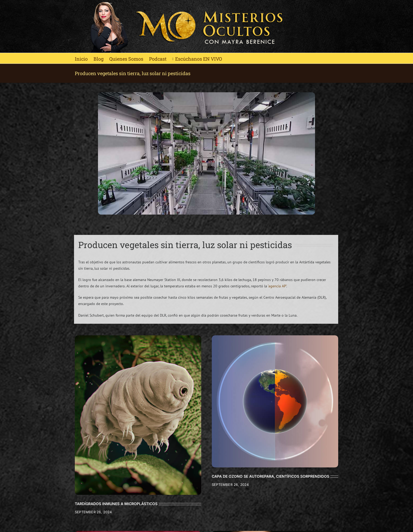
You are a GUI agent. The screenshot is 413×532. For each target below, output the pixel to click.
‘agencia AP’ (277, 286)
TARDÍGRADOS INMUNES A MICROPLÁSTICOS (116, 504)
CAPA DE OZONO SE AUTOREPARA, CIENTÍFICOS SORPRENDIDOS (271, 476)
